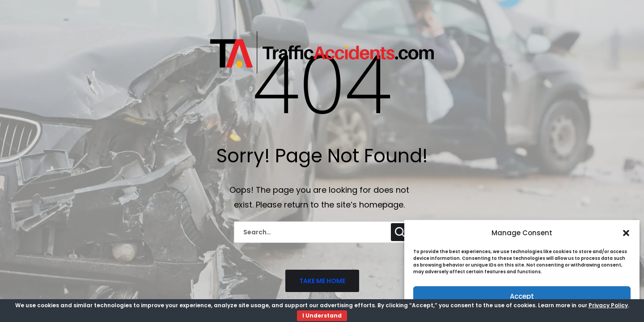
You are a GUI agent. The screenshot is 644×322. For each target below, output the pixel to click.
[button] (626, 233)
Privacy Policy (608, 305)
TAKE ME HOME (322, 281)
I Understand (322, 316)
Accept (522, 296)
